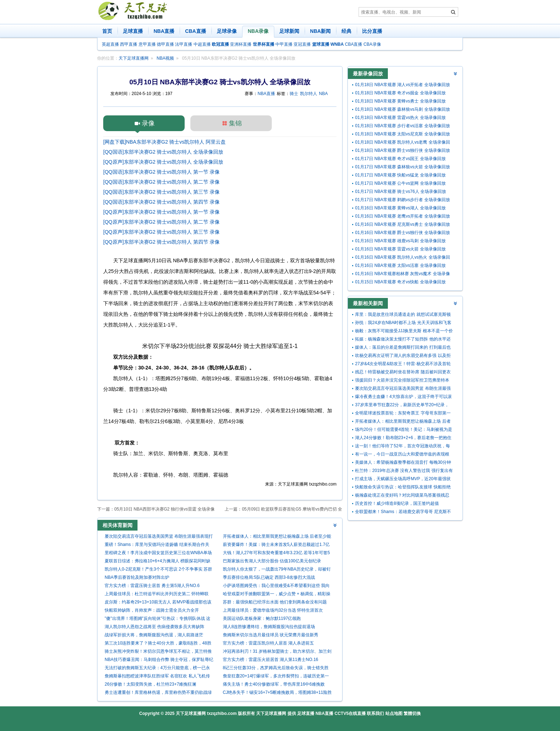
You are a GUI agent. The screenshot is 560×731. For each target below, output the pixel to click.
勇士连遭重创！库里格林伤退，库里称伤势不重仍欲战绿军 (158, 693)
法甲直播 (184, 44)
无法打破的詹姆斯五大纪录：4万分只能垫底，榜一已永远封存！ (157, 669)
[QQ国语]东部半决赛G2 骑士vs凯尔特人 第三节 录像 (161, 192)
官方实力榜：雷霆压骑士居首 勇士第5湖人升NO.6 (152, 586)
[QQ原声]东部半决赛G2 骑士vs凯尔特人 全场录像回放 (163, 162)
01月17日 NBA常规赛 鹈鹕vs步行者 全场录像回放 (402, 200)
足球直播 (133, 31)
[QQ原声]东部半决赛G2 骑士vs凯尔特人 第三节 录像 (161, 232)
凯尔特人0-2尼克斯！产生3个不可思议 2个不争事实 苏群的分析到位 (158, 570)
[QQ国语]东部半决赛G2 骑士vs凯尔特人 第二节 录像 (161, 182)
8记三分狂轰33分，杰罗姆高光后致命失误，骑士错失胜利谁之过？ (276, 669)
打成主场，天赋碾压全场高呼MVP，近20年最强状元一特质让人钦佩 (403, 480)
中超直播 (202, 44)
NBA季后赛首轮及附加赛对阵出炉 (137, 577)
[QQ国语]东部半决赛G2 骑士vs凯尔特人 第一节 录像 (161, 172)
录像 (148, 123)
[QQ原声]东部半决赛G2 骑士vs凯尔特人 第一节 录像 (161, 212)
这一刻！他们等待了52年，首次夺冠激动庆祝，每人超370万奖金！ (402, 447)
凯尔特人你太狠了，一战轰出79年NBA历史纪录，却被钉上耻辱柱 (277, 570)
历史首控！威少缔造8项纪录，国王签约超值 (397, 503)
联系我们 (375, 713)
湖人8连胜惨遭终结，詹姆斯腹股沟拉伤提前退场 (269, 627)
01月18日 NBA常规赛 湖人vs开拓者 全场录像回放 (402, 85)
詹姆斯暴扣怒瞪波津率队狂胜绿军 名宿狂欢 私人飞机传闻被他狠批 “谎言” (157, 677)
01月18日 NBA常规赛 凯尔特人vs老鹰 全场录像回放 (402, 143)
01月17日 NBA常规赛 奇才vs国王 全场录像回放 (400, 159)
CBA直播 (195, 31)
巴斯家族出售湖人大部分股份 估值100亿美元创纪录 (272, 561)
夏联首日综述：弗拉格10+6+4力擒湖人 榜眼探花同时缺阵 (157, 562)
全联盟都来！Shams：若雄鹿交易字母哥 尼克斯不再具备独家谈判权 (403, 513)
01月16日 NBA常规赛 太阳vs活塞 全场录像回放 (400, 265)
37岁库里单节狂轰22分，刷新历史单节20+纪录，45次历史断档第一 (402, 406)
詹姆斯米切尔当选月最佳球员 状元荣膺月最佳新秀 (271, 635)
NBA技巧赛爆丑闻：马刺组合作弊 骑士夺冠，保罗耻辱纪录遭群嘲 (159, 660)
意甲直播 (147, 44)
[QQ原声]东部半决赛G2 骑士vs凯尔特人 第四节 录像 (161, 242)
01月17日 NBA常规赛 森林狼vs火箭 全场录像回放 (402, 167)
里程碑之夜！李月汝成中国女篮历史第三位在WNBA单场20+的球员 (158, 554)
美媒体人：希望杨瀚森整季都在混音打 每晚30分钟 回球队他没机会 (403, 463)
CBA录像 (372, 44)
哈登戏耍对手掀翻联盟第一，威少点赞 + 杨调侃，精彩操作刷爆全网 (277, 595)
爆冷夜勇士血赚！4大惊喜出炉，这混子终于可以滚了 (403, 397)
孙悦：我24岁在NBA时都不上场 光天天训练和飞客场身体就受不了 (403, 324)
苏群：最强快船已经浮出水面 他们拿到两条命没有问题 (275, 602)
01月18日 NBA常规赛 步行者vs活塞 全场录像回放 (402, 126)
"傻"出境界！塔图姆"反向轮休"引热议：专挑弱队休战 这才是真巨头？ (157, 619)
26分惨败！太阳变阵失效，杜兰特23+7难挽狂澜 (150, 684)
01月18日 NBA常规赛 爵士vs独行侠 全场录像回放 (402, 150)
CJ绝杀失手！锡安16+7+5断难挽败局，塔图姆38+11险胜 (277, 692)
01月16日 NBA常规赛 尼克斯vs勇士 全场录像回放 (402, 224)
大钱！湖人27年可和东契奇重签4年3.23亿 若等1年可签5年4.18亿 (276, 554)
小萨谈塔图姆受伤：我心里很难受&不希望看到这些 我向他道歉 (276, 586)
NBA (323, 94)
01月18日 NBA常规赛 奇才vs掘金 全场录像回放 (400, 93)
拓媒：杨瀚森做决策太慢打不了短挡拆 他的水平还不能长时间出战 (403, 340)
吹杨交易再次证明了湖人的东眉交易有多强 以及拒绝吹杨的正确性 (403, 356)
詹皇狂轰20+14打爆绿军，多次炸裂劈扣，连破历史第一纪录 (276, 677)
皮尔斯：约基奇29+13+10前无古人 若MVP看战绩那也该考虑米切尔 (158, 603)
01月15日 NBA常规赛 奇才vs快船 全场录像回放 (400, 282)
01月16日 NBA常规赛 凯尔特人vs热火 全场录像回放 (402, 258)
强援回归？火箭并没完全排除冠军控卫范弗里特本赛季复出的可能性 (402, 381)
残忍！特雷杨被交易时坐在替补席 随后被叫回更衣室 (403, 373)
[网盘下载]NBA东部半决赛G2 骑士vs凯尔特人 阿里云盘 (164, 142)
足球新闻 (289, 31)
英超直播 (110, 44)
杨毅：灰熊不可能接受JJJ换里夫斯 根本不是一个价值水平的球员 (404, 332)
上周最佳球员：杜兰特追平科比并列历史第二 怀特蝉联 (157, 594)
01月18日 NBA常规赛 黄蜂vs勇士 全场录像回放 (400, 101)
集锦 (235, 123)
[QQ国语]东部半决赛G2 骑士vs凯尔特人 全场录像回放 (163, 152)
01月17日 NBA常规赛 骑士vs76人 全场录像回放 (401, 192)
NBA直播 (164, 31)
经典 (346, 31)
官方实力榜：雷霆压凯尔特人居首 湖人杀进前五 (268, 643)
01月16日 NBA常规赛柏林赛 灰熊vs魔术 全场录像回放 (402, 275)
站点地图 (394, 713)
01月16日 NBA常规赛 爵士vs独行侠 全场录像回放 (402, 233)
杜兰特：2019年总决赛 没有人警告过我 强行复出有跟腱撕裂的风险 (404, 471)
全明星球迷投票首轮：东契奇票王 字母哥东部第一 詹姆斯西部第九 (403, 414)
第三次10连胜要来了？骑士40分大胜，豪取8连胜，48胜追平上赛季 (158, 644)
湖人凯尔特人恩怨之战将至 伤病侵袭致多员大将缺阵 (154, 627)
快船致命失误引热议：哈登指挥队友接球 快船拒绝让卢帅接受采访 (403, 488)
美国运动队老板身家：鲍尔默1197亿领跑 (262, 618)
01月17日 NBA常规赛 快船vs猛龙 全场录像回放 (400, 175)
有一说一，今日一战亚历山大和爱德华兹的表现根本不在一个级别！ (402, 455)
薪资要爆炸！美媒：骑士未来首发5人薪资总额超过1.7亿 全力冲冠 (276, 545)
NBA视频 (166, 58)
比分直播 (372, 31)
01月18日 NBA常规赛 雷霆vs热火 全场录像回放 (400, 118)
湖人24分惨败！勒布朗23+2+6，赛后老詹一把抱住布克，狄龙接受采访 (403, 439)
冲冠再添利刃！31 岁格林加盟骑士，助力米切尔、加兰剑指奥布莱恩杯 (277, 652)
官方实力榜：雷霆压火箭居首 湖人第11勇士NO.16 (271, 660)
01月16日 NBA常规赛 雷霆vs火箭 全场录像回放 (400, 249)
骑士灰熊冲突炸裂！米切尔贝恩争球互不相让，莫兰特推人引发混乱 (158, 652)
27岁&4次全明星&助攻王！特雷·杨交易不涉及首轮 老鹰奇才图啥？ (403, 365)
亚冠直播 (302, 44)
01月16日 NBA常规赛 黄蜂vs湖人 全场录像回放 (400, 208)
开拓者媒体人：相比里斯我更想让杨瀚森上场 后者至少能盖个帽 (277, 537)
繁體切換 (412, 713)
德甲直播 (165, 44)
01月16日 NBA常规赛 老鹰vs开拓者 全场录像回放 (402, 216)
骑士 (294, 94)
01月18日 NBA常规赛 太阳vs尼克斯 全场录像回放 (402, 134)
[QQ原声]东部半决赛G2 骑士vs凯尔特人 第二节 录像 (161, 222)
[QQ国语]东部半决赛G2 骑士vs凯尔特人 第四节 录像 (161, 202)
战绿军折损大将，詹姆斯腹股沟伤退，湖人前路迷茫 (154, 635)
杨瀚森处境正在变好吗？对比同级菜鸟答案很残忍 (402, 495)
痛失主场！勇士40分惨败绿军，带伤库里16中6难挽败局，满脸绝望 (274, 685)
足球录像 (227, 31)
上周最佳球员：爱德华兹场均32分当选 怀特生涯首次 (273, 610)
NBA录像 (258, 31)
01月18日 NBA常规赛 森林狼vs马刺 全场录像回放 (402, 109)
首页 (107, 31)
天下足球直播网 (134, 58)
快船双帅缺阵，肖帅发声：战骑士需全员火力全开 (152, 610)
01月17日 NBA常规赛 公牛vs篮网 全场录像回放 (400, 183)
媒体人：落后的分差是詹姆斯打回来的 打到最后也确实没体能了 (403, 348)
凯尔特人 (309, 94)
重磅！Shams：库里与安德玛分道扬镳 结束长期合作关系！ (157, 545)
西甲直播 (129, 44)
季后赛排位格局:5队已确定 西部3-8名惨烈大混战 (269, 577)
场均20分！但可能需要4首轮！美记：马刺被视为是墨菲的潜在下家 (404, 430)
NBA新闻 (320, 31)
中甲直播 (284, 44)
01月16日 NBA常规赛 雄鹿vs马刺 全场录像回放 (400, 241)
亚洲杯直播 (241, 44)
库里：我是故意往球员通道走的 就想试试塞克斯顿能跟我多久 (403, 315)
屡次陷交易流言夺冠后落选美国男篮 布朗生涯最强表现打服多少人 (159, 537)
